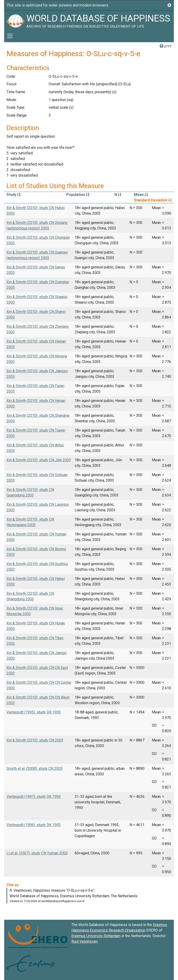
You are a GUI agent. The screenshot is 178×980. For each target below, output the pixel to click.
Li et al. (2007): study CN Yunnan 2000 (37, 853)
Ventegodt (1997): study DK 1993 (34, 797)
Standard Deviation (153, 200)
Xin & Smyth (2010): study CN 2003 (35, 740)
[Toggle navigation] (10, 36)
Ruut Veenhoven (84, 941)
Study (13, 195)
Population (78, 195)
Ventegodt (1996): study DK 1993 (34, 825)
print (166, 46)
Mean (141, 195)
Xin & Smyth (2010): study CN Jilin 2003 (39, 460)
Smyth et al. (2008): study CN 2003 (35, 768)
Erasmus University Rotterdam (96, 936)
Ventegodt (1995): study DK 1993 (34, 712)
